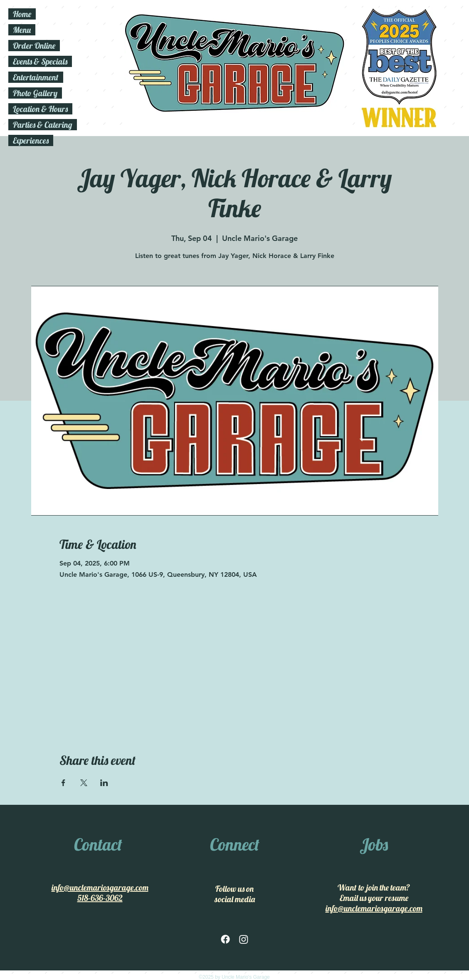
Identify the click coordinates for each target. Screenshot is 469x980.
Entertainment (36, 77)
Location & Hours (40, 109)
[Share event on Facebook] (63, 783)
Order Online (34, 46)
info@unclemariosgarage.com (100, 887)
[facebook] (225, 939)
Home (22, 14)
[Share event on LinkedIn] (104, 783)
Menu (22, 30)
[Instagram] (244, 939)
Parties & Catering (43, 125)
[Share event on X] (84, 783)
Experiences (31, 140)
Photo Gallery (35, 93)
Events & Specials (40, 61)
